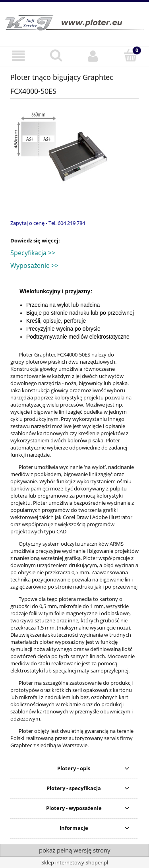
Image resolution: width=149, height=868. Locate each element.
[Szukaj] (56, 55)
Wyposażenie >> (34, 265)
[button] (19, 56)
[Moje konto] (93, 56)
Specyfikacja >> (33, 253)
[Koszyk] (130, 55)
